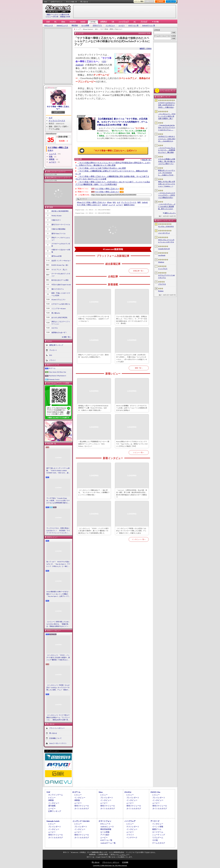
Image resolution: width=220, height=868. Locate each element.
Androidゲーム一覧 (149, 25)
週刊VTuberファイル (59, 234)
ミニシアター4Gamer (59, 308)
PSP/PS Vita (155, 792)
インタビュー (110, 25)
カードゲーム (158, 832)
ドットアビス (163, 269)
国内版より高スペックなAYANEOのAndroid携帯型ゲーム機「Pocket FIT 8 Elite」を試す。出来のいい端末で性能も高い (93, 408)
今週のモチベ (56, 220)
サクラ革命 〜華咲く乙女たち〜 (58, 108)
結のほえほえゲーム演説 (60, 280)
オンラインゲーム (56, 795)
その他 (155, 840)
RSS (46, 2)
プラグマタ (162, 284)
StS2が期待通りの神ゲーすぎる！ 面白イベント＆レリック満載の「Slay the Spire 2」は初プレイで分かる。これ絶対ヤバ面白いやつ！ (58, 594)
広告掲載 (125, 862)
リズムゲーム (158, 838)
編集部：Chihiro (146, 48)
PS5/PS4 (73, 22)
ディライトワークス (57, 121)
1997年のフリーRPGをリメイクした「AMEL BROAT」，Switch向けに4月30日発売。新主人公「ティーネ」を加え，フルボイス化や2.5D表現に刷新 (167, 139)
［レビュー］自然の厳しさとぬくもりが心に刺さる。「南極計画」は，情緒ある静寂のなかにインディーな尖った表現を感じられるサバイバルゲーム (58, 624)
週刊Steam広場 (57, 256)
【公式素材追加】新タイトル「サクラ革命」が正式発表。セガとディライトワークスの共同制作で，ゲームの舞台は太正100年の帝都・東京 (122, 122)
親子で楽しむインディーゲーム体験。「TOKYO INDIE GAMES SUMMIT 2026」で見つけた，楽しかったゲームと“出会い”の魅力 (58, 471)
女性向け (104, 22)
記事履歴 (160, 1)
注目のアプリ (97, 25)
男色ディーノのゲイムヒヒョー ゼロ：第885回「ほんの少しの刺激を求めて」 (94, 356)
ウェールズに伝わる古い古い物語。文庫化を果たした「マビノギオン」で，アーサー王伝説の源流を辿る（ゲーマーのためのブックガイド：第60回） (132, 320)
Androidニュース (62, 25)
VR (113, 22)
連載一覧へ (67, 337)
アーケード (155, 821)
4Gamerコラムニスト (59, 300)
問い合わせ (84, 2)
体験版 (52, 159)
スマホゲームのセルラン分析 (61, 245)
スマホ (93, 22)
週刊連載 (52, 806)
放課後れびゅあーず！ (59, 332)
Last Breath (162, 255)
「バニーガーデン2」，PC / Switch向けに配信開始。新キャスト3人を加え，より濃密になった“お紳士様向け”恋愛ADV (167, 207)
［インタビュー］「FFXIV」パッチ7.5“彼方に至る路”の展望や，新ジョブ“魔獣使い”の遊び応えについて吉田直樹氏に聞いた (58, 658)
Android (79, 65)
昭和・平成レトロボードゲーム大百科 (61, 294)
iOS (104, 61)
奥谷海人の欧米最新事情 (60, 211)
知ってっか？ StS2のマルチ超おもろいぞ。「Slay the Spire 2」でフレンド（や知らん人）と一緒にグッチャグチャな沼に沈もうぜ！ (58, 564)
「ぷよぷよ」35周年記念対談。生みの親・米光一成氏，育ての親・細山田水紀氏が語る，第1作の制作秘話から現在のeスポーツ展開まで (132, 494)
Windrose (161, 262)
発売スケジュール (82, 806)
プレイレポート (107, 798)
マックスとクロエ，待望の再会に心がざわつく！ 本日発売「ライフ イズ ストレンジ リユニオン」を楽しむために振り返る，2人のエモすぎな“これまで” (58, 531)
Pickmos (161, 291)
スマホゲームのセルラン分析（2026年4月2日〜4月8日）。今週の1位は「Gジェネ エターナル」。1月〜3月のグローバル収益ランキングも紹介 (132, 358)
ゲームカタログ (159, 843)
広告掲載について (55, 738)
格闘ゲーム (157, 829)
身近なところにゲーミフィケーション (61, 323)
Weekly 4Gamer (57, 216)
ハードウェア (124, 22)
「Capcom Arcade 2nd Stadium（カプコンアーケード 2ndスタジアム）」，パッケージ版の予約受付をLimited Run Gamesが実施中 (167, 128)
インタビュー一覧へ (139, 539)
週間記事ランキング (56, 345)
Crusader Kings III (164, 249)
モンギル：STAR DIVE (166, 226)
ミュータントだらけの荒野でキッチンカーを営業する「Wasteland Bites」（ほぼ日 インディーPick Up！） (94, 319)
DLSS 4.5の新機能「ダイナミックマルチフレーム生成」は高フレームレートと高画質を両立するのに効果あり (132, 408)
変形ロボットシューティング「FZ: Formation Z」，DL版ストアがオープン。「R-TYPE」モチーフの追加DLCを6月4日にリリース (167, 173)
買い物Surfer (56, 313)
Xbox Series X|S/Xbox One (58, 372)
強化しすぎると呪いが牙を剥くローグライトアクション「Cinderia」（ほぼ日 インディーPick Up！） (167, 184)
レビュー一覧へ (139, 452)
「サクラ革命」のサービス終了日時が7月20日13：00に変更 (102, 168)
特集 (51, 156)
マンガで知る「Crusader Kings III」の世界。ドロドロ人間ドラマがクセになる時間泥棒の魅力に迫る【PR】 (58, 501)
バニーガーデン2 (164, 233)
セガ (51, 118)
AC (135, 22)
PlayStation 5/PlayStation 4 (57, 376)
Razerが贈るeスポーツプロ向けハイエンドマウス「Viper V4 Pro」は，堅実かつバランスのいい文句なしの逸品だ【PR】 (132, 444)
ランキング (171, 1)
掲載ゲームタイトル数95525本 (58, 15)
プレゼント (53, 350)
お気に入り (149, 1)
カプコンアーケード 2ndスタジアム (166, 276)
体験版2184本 (65, 17)
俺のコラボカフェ (58, 289)
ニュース (53, 154)
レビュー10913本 (52, 17)
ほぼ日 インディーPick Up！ (61, 261)
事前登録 (75, 25)
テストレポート (133, 827)
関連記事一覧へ (147, 160)
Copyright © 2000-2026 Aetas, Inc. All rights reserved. (110, 865)
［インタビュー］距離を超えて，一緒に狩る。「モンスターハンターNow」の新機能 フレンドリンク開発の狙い (94, 492)
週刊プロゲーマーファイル (61, 225)
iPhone (109, 202)
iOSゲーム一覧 (133, 25)
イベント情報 (158, 827)
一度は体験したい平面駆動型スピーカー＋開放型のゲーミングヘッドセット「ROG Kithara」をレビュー (94, 444)
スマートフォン (105, 821)
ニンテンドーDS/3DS (81, 821)
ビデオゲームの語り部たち (61, 304)
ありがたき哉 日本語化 (59, 317)
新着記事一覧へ (139, 271)
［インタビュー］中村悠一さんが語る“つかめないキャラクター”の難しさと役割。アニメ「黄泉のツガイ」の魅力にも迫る (58, 688)
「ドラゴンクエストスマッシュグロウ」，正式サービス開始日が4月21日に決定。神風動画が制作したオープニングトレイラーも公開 (167, 195)
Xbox (63, 22)
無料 (139, 202)
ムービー (122, 25)
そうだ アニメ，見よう (59, 270)
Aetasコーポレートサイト (58, 743)
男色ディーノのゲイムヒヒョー (61, 239)
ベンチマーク (132, 838)
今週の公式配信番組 (58, 229)
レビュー (52, 798)
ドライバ (52, 360)
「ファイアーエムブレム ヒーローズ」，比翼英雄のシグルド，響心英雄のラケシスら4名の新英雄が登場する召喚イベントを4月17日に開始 (167, 150)
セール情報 (85, 25)
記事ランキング (55, 811)
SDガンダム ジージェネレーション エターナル (166, 241)
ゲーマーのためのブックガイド (61, 275)
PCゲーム (52, 368)
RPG (114, 202)
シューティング (159, 835)
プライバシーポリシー (57, 728)
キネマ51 (55, 328)
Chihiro (129, 205)
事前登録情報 (106, 829)
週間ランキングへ (170, 213)
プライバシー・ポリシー (111, 862)
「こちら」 (122, 855)
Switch (83, 22)
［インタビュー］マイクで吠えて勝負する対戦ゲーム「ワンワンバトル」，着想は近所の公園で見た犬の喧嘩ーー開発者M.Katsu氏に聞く (58, 718)
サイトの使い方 (71, 2)
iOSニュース (49, 25)
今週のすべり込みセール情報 (61, 251)
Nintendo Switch (54, 379)
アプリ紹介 (105, 835)
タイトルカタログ (82, 809)
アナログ (144, 22)
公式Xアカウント (57, 2)
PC (55, 22)
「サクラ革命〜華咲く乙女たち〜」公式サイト (115, 151)
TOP (48, 22)
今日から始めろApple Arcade (61, 285)
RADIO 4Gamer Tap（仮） (60, 265)
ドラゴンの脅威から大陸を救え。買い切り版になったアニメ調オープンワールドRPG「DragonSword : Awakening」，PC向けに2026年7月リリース (167, 161)
